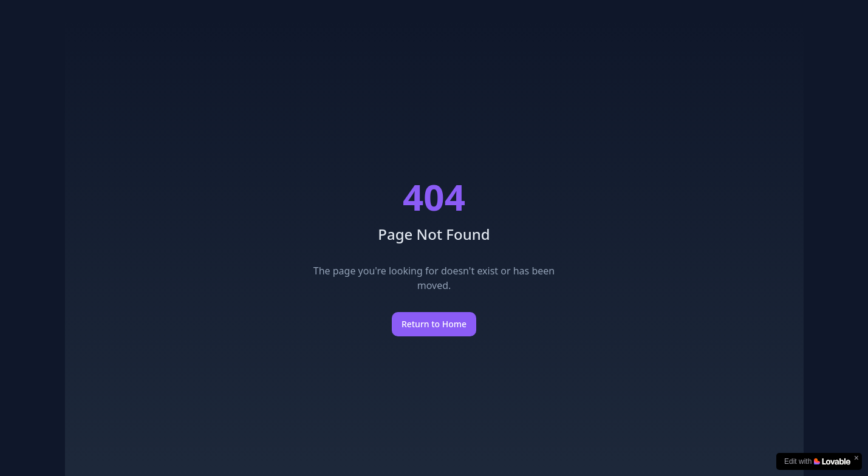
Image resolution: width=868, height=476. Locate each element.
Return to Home (434, 324)
